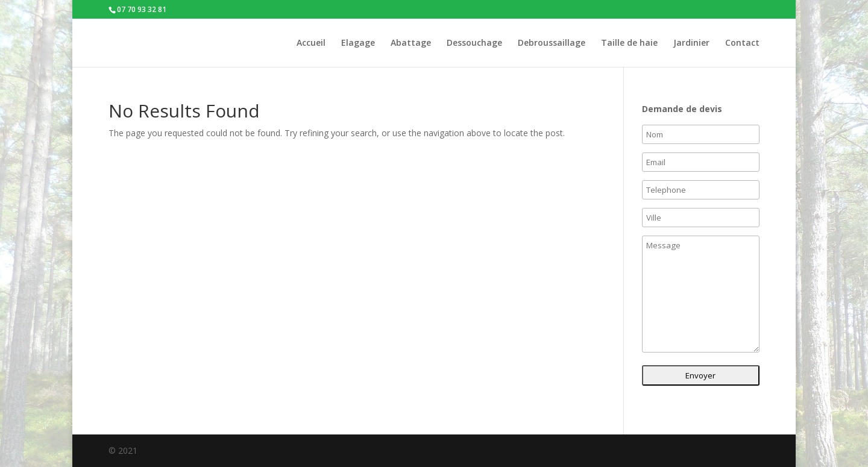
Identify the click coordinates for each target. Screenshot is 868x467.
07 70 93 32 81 (142, 9)
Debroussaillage (552, 43)
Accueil (311, 43)
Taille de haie (629, 43)
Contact (742, 43)
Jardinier (691, 43)
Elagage (358, 43)
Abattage (411, 43)
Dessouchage (474, 43)
